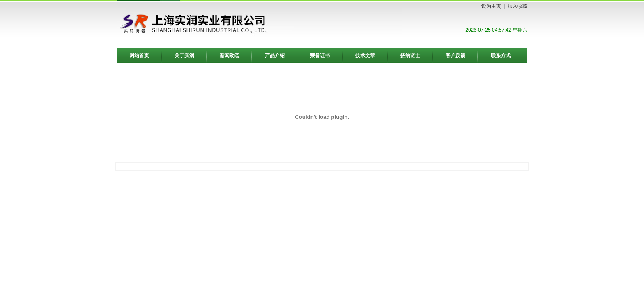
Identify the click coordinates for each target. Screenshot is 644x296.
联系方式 (501, 55)
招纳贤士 (410, 55)
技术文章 (365, 55)
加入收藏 (517, 6)
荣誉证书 (320, 55)
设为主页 (491, 6)
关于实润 (184, 55)
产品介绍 (275, 55)
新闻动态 (230, 55)
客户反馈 (455, 55)
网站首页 (139, 55)
